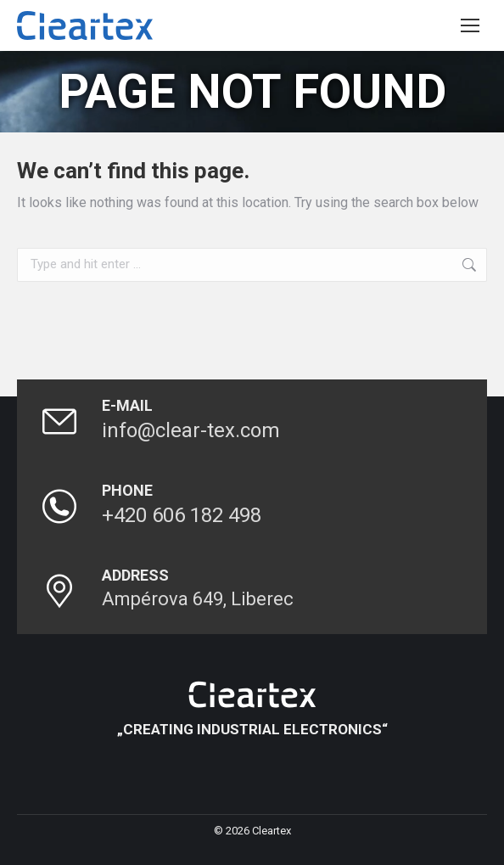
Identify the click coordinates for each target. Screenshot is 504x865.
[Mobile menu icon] (470, 25)
